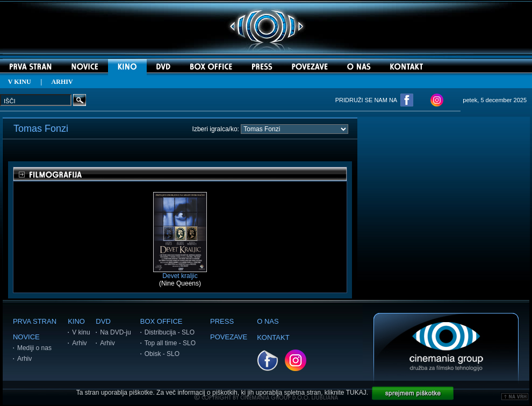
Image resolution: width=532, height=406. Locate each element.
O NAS (268, 321)
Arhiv (24, 359)
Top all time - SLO (170, 343)
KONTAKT (273, 337)
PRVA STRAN (35, 321)
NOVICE (26, 337)
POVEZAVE (229, 337)
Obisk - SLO (162, 354)
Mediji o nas (34, 348)
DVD (103, 321)
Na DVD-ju (115, 332)
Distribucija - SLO (170, 332)
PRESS (222, 321)
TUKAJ (356, 393)
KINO (76, 321)
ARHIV (62, 82)
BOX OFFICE (161, 321)
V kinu (81, 332)
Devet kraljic (180, 273)
